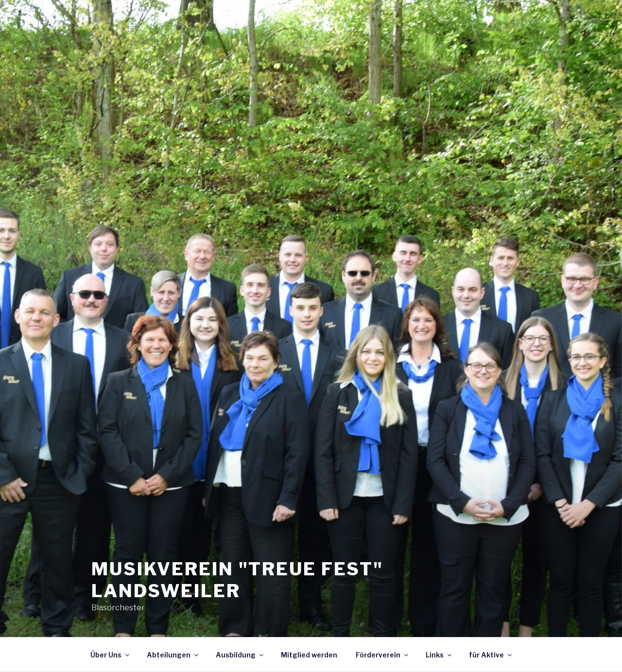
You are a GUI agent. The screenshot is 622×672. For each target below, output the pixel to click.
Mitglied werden (309, 655)
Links (439, 655)
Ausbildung (240, 655)
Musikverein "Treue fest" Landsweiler (237, 580)
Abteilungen (173, 655)
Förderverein (383, 655)
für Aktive (491, 655)
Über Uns (111, 655)
